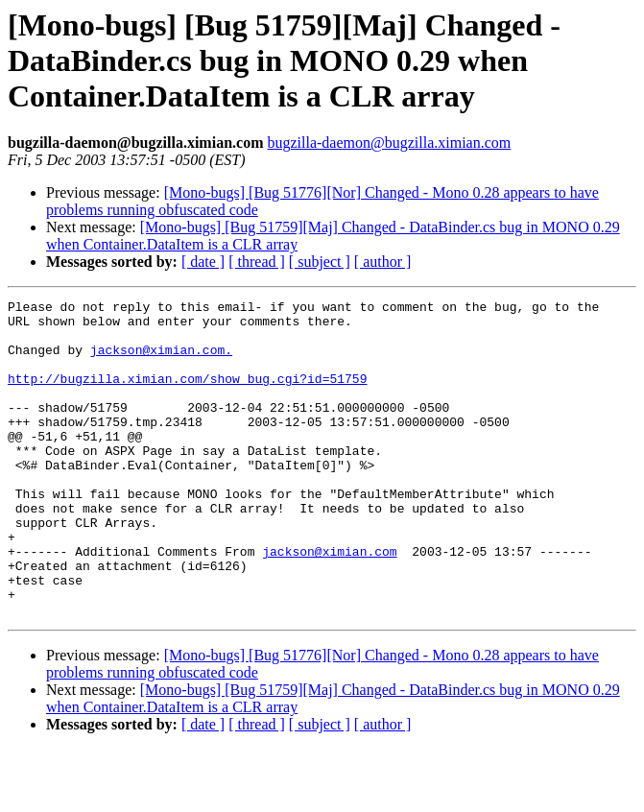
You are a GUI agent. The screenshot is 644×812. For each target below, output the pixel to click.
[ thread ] (257, 262)
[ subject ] (320, 262)
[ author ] (383, 262)
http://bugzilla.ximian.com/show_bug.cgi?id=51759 (187, 395)
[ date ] (203, 262)
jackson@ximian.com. (161, 361)
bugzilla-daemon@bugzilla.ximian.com (389, 143)
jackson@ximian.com (329, 603)
